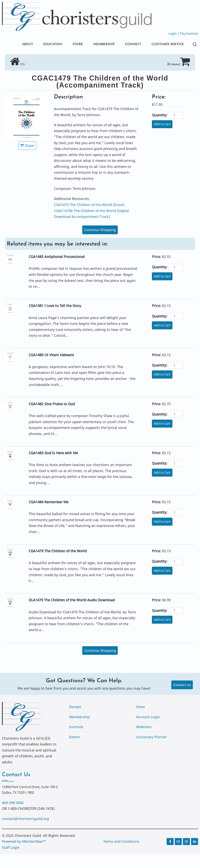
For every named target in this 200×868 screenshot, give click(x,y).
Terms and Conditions (121, 855)
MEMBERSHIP (101, 45)
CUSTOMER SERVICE (31, 58)
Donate (75, 721)
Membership (79, 731)
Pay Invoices (189, 33)
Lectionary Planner (152, 751)
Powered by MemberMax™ (24, 855)
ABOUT (19, 45)
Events (74, 751)
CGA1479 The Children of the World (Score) (89, 219)
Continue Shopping (100, 244)
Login (173, 33)
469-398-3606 (13, 817)
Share (27, 160)
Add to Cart (162, 138)
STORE (73, 45)
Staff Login (11, 861)
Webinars (144, 741)
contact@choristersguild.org (25, 833)
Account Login (148, 731)
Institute (76, 741)
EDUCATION (46, 45)
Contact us (182, 699)
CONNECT (133, 45)
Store (141, 721)
